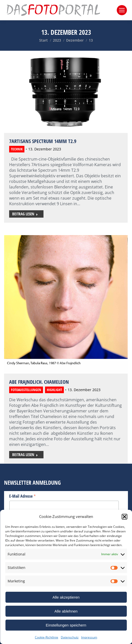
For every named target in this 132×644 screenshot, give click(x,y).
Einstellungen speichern (66, 625)
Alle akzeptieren (66, 597)
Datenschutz (70, 637)
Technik (17, 149)
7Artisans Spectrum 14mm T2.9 (43, 141)
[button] (124, 517)
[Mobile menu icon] (122, 10)
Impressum (89, 637)
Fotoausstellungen (26, 390)
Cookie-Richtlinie (47, 637)
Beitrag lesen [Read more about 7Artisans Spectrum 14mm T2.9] (25, 214)
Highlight (54, 390)
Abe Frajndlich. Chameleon (39, 382)
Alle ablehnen (66, 611)
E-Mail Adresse (23, 496)
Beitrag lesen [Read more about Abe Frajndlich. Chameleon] (25, 455)
